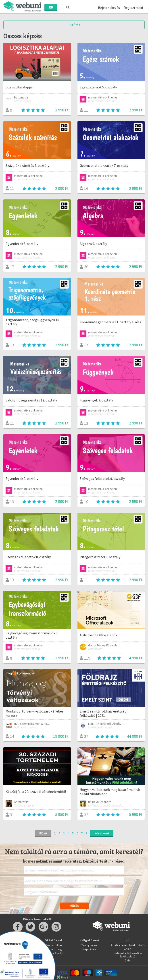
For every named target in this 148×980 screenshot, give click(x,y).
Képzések (89, 949)
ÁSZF (128, 949)
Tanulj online (90, 945)
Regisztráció (133, 8)
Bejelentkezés (109, 8)
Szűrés (74, 25)
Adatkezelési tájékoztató (128, 945)
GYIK (128, 960)
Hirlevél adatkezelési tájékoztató (128, 955)
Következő (102, 833)
